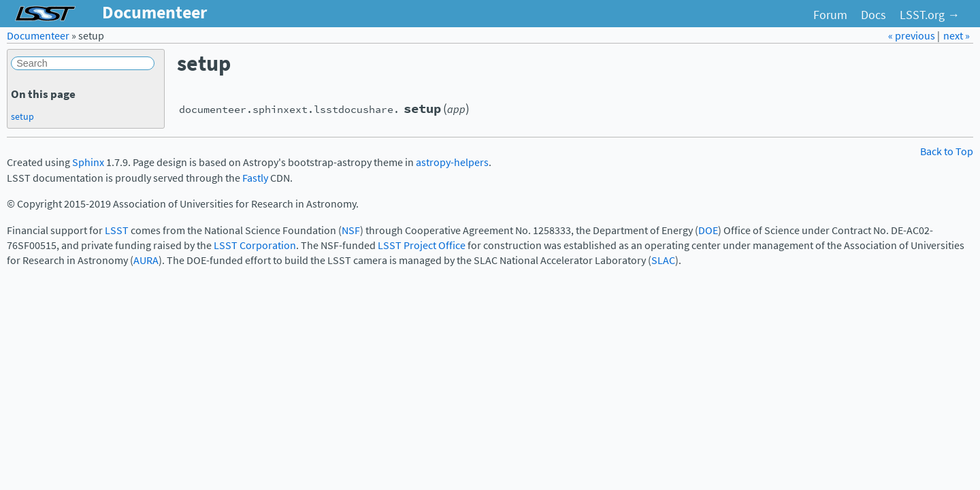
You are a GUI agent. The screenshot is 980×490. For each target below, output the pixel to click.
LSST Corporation (255, 245)
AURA (146, 260)
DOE (708, 230)
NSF (351, 230)
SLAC (663, 260)
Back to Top (947, 151)
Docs (873, 15)
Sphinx (88, 162)
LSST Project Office (422, 245)
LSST (117, 230)
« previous (913, 36)
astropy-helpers (452, 162)
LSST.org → (930, 15)
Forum (830, 15)
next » (957, 36)
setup (22, 116)
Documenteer (38, 36)
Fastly (255, 178)
